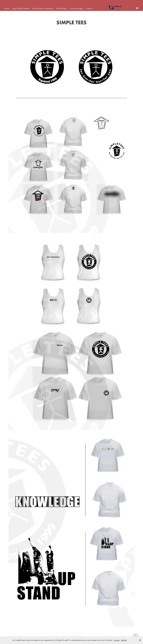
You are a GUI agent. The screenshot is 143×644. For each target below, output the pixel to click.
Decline (124, 640)
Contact (89, 8)
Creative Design (76, 8)
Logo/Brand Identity (21, 8)
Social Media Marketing (43, 8)
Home (7, 8)
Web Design (61, 8)
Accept (117, 640)
